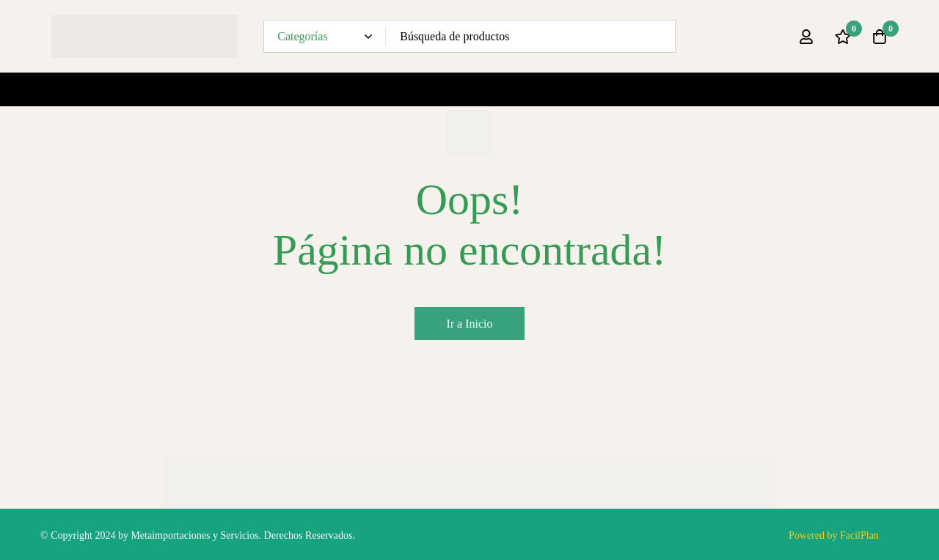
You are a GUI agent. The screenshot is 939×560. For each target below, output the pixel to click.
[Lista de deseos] (843, 37)
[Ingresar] (806, 37)
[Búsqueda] (659, 36)
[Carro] (880, 37)
